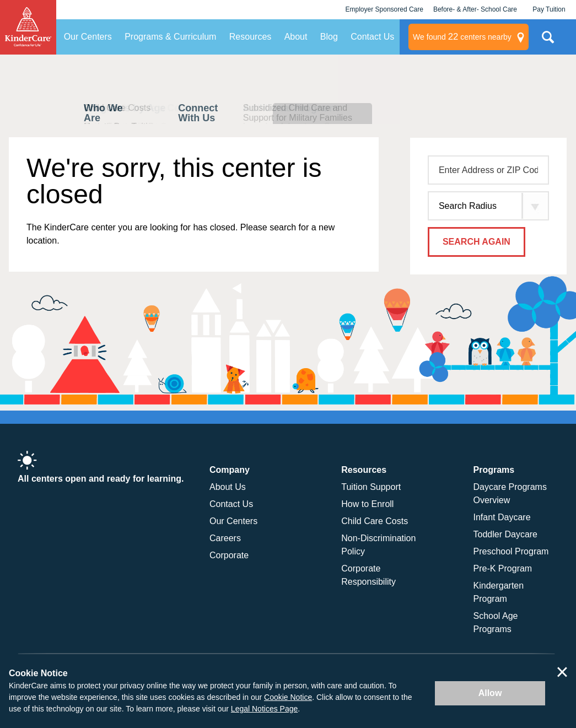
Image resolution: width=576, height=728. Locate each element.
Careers (225, 538)
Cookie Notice (288, 697)
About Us (228, 487)
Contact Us (372, 37)
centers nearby (462, 37)
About (296, 37)
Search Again (477, 242)
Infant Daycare (502, 517)
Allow (490, 693)
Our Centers (88, 37)
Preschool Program (511, 551)
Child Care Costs (375, 521)
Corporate (229, 555)
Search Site (548, 41)
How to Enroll (367, 504)
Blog (329, 37)
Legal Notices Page (264, 709)
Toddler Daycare (506, 534)
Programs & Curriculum (170, 37)
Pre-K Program (503, 568)
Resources (250, 37)
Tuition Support (371, 487)
